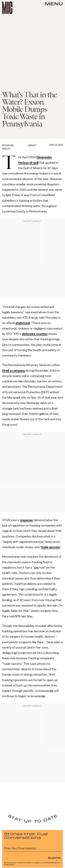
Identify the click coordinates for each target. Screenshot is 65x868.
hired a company (14, 371)
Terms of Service (51, 863)
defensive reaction (35, 334)
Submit (54, 858)
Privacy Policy (9, 865)
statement (23, 323)
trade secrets (51, 547)
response (26, 520)
